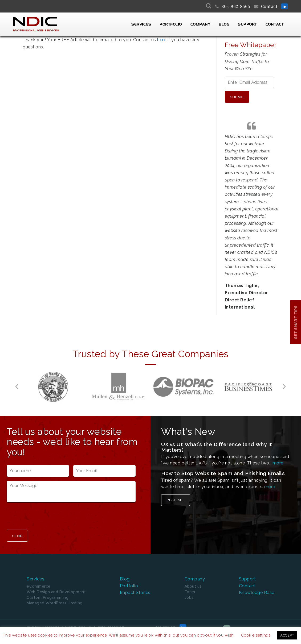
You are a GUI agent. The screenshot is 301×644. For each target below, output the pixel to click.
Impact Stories (135, 587)
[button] (17, 383)
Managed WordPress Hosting (55, 597)
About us (193, 580)
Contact (269, 7)
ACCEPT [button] (287, 635)
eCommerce (39, 580)
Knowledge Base (257, 587)
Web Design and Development (56, 586)
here (162, 40)
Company (200, 24)
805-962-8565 (236, 7)
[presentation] (47, 513)
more (278, 460)
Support (247, 24)
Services (141, 24)
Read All (176, 496)
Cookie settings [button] (256, 635)
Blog (224, 24)
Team (190, 586)
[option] (53, 383)
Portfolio (171, 24)
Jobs (189, 592)
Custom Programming (48, 592)
